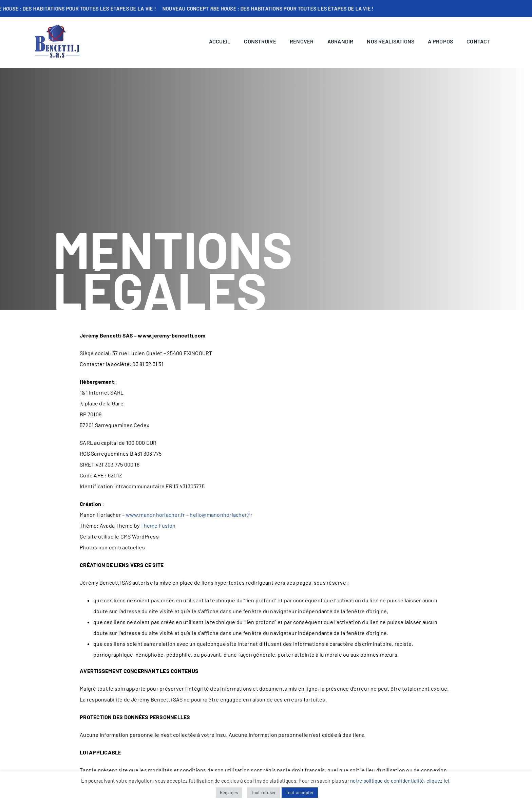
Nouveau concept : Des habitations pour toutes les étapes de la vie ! (274, 8)
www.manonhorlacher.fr (156, 515)
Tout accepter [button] (300, 792)
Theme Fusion (158, 525)
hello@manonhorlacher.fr (221, 515)
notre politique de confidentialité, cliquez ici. (401, 781)
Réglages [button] (229, 792)
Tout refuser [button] (263, 792)
